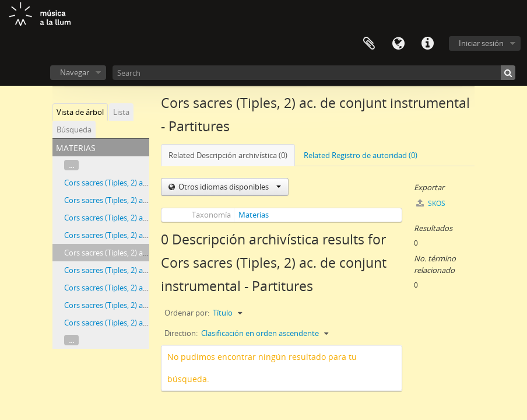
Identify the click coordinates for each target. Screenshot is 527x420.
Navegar (75, 72)
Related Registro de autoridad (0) (361, 155)
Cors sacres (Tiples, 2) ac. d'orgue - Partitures (140, 183)
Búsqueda (74, 129)
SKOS (431, 203)
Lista (121, 112)
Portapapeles (369, 44)
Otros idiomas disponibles (229, 187)
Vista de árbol (80, 112)
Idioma (398, 44)
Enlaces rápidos (427, 44)
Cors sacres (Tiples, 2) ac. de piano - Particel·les (143, 288)
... (71, 165)
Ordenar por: (187, 313)
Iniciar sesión (481, 43)
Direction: (181, 333)
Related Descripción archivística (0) (228, 155)
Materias (254, 215)
